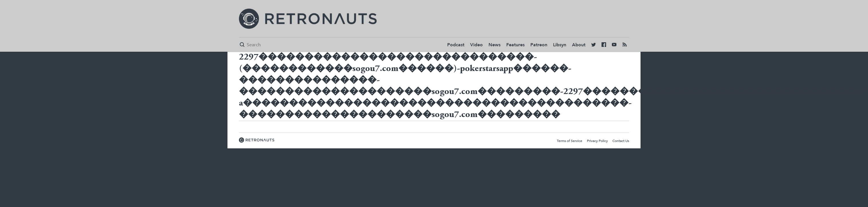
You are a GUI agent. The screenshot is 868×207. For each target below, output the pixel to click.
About (579, 45)
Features (515, 45)
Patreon (539, 45)
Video (476, 45)
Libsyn (560, 45)
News (495, 45)
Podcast (456, 45)
